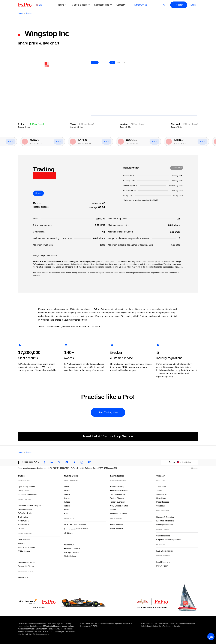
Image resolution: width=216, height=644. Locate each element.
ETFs (66, 514)
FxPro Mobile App (25, 509)
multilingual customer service (138, 364)
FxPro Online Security (27, 562)
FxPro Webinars (117, 525)
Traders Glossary (117, 498)
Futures (67, 506)
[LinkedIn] (52, 462)
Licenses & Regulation (165, 517)
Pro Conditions (24, 540)
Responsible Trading (26, 566)
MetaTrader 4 (23, 525)
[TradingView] (89, 462)
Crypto (67, 498)
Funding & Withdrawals (27, 494)
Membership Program (27, 547)
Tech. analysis (76, 529)
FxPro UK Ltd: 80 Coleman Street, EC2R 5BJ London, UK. (94, 468)
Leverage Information (165, 525)
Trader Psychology (118, 502)
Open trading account (27, 487)
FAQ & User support (164, 551)
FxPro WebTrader (25, 513)
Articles (113, 510)
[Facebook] (44, 462)
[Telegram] (74, 462)
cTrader (21, 529)
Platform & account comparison (31, 506)
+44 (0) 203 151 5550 (55, 468)
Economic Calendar (72, 549)
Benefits (21, 544)
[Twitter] (59, 462)
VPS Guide (69, 533)
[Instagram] (82, 462)
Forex (67, 487)
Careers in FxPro (163, 536)
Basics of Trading (117, 487)
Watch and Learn (117, 529)
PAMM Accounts (25, 551)
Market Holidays (71, 556)
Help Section (124, 436)
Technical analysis (118, 494)
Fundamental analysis (119, 491)
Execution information (165, 521)
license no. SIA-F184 (89, 626)
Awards (159, 491)
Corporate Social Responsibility (169, 540)
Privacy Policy (162, 566)
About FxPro (161, 487)
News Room (161, 498)
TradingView (23, 517)
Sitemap (195, 468)
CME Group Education (119, 506)
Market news (71, 545)
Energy (67, 494)
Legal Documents (163, 562)
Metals (67, 510)
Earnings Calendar (72, 552)
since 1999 (40, 367)
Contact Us (41, 468)
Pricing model (23, 491)
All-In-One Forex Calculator (75, 525)
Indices (67, 502)
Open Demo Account (119, 514)
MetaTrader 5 (23, 521)
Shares (67, 491)
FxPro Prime (23, 577)
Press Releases (163, 502)
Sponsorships (162, 494)
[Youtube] (67, 462)
